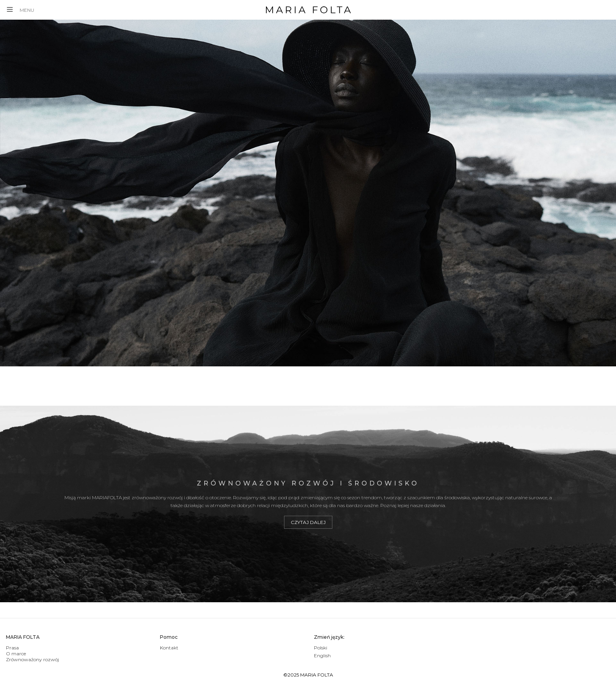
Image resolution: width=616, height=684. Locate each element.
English (322, 655)
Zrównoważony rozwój (32, 659)
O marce (16, 654)
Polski (321, 648)
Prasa (12, 648)
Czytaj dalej (308, 522)
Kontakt (169, 648)
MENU (27, 10)
